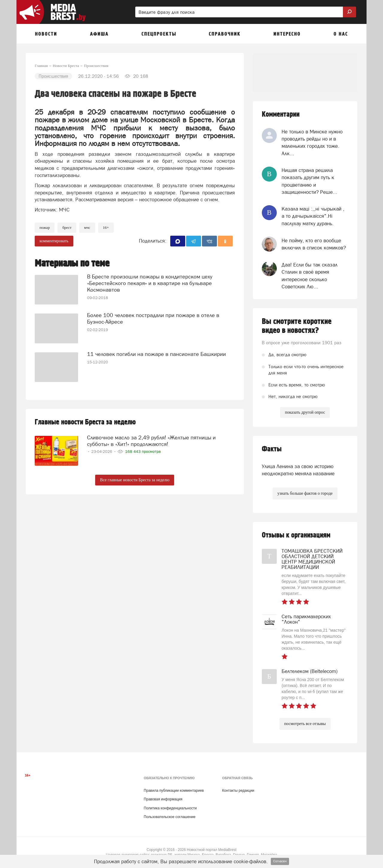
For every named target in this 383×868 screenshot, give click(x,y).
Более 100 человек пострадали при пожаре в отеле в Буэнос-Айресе (153, 318)
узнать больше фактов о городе (305, 493)
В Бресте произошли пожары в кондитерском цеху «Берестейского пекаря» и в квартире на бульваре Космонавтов (150, 283)
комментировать (54, 241)
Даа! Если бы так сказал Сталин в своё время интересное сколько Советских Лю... (310, 276)
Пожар (45, 227)
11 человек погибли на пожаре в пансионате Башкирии (156, 354)
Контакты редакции (238, 791)
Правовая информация (163, 799)
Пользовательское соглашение (170, 817)
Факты (272, 449)
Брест (67, 227)
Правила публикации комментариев (174, 791)
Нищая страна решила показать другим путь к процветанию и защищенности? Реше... (309, 181)
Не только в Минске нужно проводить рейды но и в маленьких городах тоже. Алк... (312, 143)
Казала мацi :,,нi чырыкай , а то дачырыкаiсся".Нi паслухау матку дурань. (313, 216)
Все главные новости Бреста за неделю (135, 480)
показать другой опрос (305, 412)
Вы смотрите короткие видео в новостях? (297, 326)
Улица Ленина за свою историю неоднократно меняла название (298, 470)
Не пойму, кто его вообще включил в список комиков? (314, 244)
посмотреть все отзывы (305, 724)
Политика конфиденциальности (170, 808)
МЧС (87, 227)
